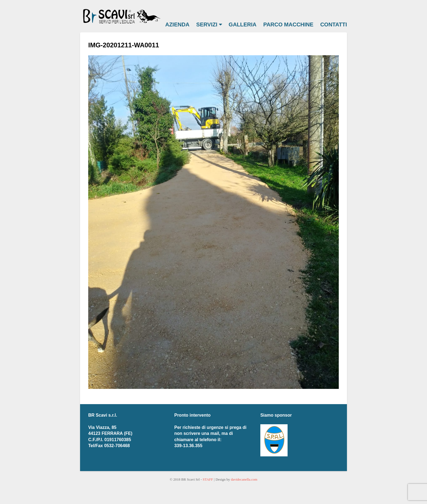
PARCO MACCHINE (288, 24)
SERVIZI (209, 24)
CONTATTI (334, 24)
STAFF (208, 479)
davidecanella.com (244, 479)
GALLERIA (243, 24)
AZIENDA (177, 24)
